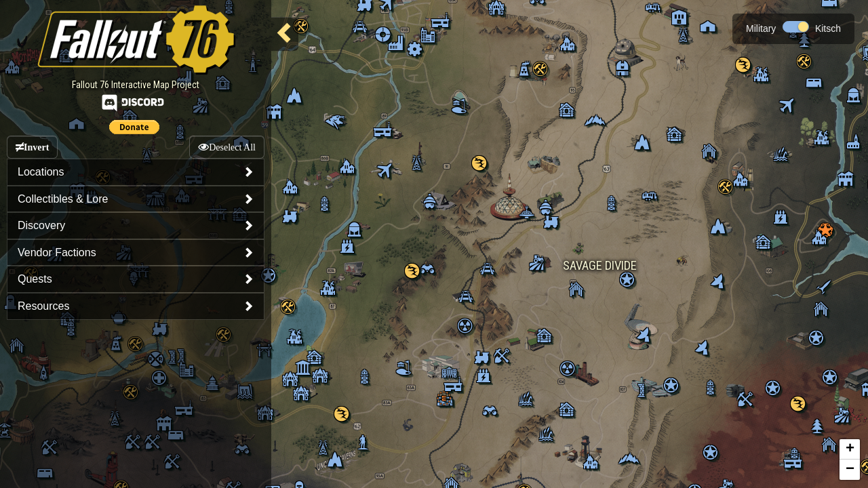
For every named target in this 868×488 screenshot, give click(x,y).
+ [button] (850, 449)
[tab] (136, 172)
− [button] (850, 470)
